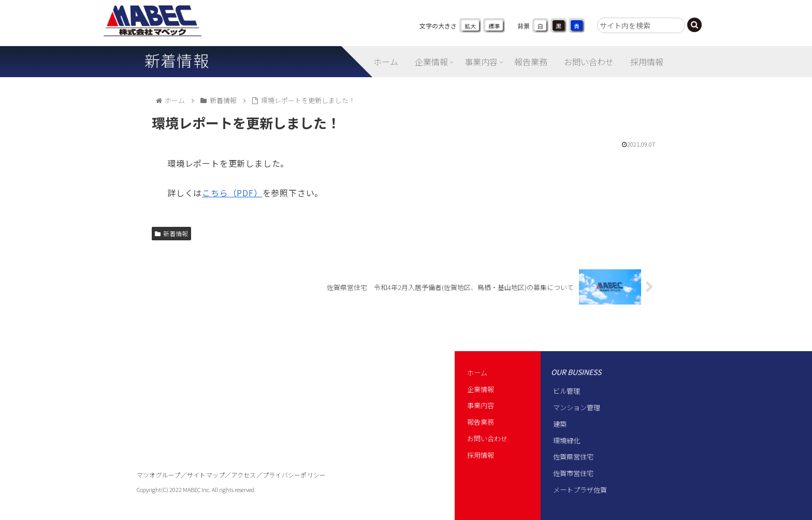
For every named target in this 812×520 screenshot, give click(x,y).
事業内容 (481, 405)
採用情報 (481, 455)
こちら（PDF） (232, 193)
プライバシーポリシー (294, 475)
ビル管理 (567, 391)
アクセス (244, 475)
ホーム (477, 373)
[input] (641, 25)
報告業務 (481, 422)
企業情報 (481, 389)
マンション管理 (577, 407)
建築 (560, 424)
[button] (694, 25)
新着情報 (171, 233)
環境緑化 (567, 440)
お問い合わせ (487, 438)
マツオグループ (159, 475)
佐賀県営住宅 (573, 457)
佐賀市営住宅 (573, 473)
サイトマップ (206, 475)
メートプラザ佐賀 (580, 490)
